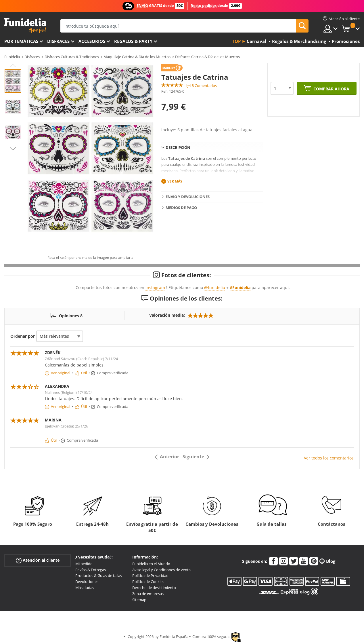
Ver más (175, 181)
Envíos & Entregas (91, 570)
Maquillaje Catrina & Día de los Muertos (137, 57)
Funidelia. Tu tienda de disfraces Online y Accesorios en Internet (25, 25)
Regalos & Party (133, 41)
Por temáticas (21, 41)
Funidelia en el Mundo (151, 564)
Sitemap (139, 600)
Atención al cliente (38, 560)
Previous (13, 66)
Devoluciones (87, 582)
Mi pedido (84, 564)
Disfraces (58, 41)
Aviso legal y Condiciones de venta (161, 570)
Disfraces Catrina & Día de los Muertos (207, 57)
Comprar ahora (331, 89)
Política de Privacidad (150, 575)
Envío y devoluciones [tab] (188, 197)
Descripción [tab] (178, 147)
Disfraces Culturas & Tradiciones (72, 57)
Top (236, 41)
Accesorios (92, 41)
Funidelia (12, 57)
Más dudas (85, 588)
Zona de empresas (148, 594)
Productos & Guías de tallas (99, 575)
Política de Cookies (148, 582)
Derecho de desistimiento (154, 588)
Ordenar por (23, 336)
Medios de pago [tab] (181, 208)
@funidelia (215, 287)
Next (13, 149)
